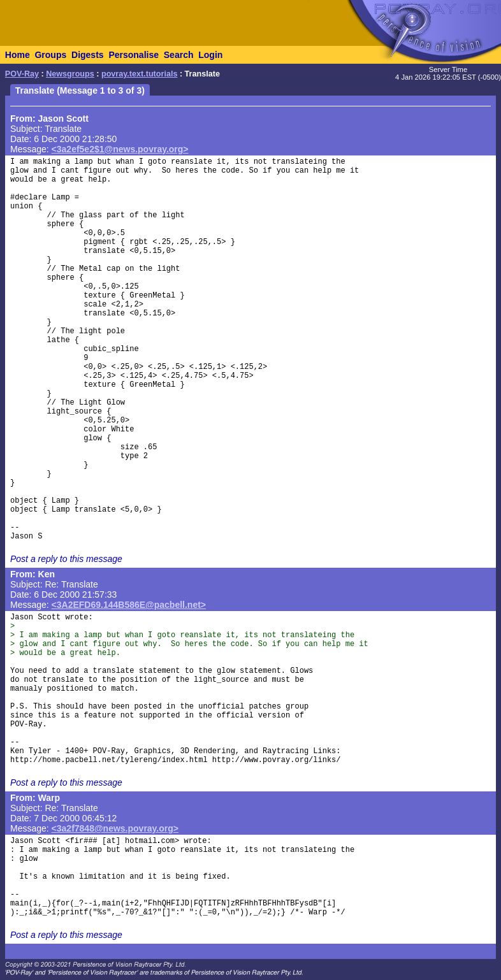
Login (210, 55)
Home (18, 55)
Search (179, 55)
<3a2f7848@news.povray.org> (115, 828)
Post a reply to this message (66, 559)
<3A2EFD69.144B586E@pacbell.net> (129, 605)
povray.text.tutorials (139, 74)
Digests (88, 55)
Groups (50, 55)
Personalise (134, 55)
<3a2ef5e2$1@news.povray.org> (120, 149)
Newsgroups (70, 74)
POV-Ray (22, 74)
